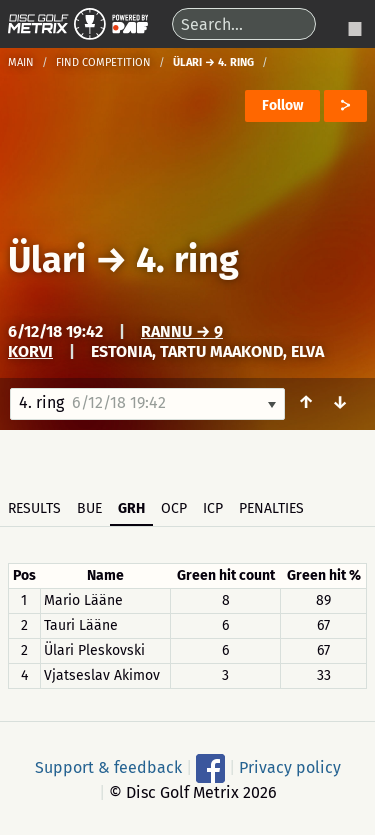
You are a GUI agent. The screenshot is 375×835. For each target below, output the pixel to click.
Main (21, 62)
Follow (282, 105)
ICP (213, 508)
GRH (131, 508)
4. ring (187, 260)
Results (34, 508)
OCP (174, 508)
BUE (89, 508)
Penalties (271, 508)
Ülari (47, 260)
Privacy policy (290, 766)
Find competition (103, 62)
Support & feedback (108, 766)
